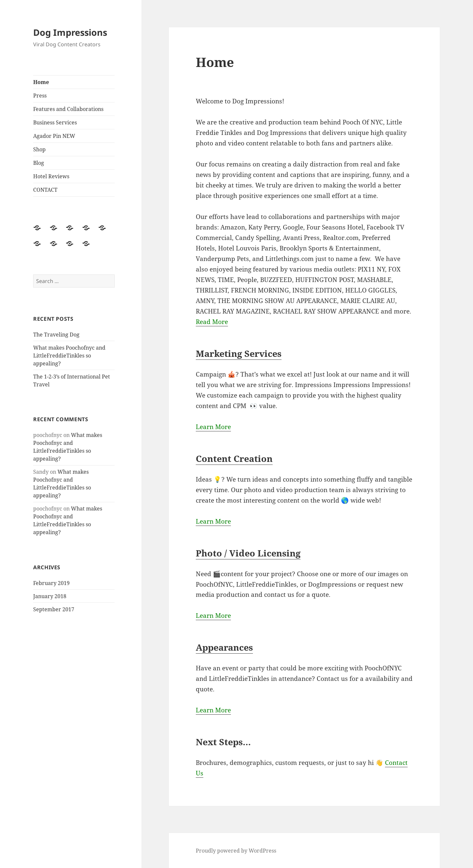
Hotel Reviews (51, 176)
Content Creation (234, 458)
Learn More (213, 427)
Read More (212, 322)
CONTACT (45, 190)
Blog (39, 163)
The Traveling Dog (56, 335)
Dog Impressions (70, 32)
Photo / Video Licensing (248, 553)
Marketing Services (239, 353)
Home (41, 82)
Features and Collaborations (68, 109)
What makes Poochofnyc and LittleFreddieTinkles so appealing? (69, 356)
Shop (39, 149)
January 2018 (50, 596)
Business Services (55, 122)
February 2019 (51, 583)
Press (40, 96)
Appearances (224, 647)
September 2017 (54, 609)
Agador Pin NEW (54, 136)
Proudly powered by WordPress (236, 851)
